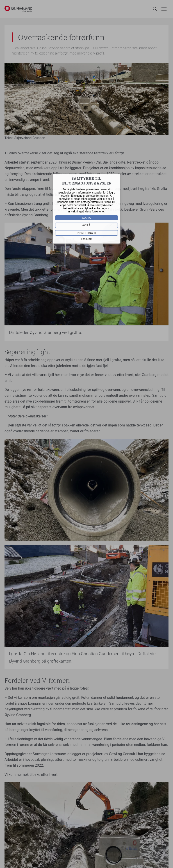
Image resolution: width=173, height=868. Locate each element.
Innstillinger (86, 233)
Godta (87, 218)
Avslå (87, 225)
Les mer (86, 239)
